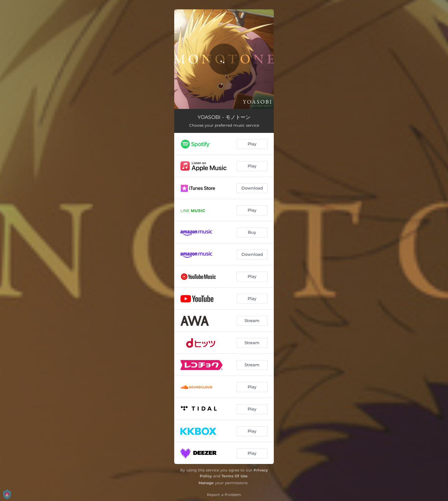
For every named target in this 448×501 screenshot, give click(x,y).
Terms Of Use (235, 476)
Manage (206, 483)
